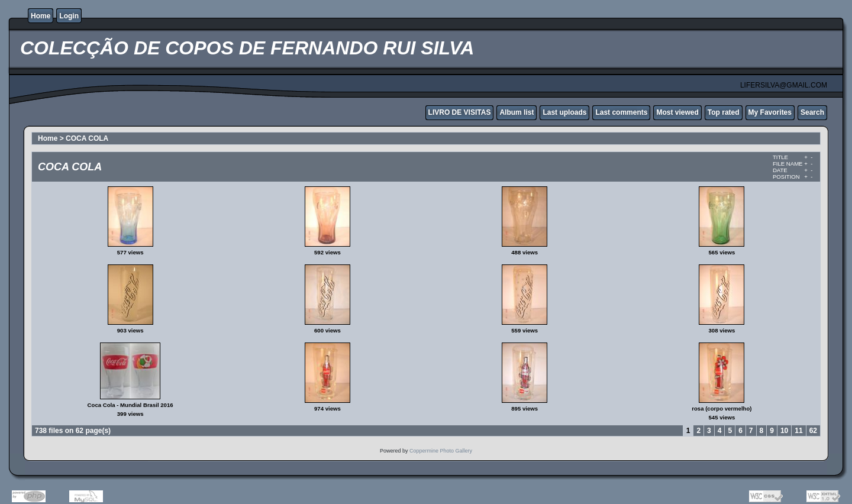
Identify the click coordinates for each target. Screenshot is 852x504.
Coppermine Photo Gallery (441, 451)
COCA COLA (87, 138)
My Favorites (770, 112)
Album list (517, 112)
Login (69, 16)
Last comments (621, 112)
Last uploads (564, 112)
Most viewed (677, 112)
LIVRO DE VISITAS (460, 112)
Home (41, 16)
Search (812, 112)
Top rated (724, 112)
